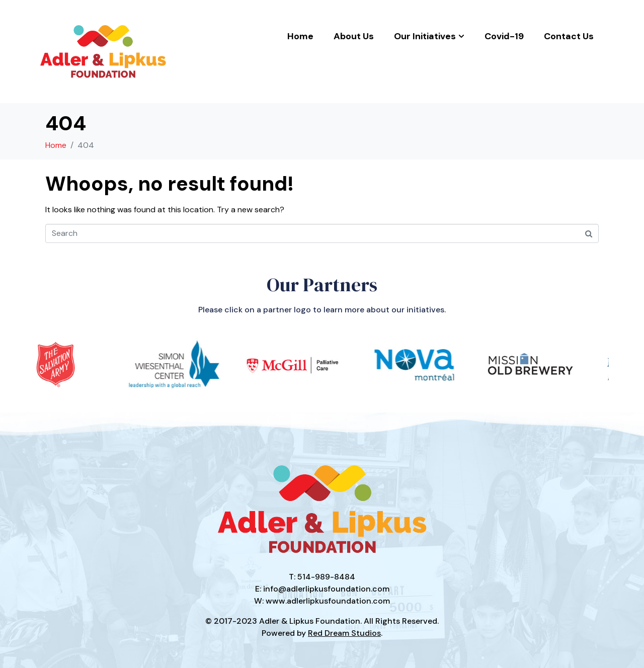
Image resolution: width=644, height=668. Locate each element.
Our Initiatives (429, 36)
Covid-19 (504, 36)
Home (300, 36)
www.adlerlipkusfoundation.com (328, 601)
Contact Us (569, 36)
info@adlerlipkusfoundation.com (326, 589)
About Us (354, 36)
